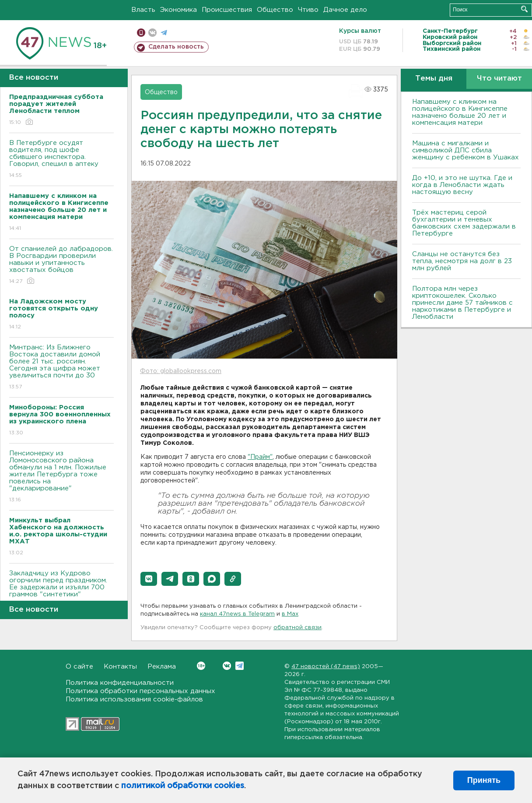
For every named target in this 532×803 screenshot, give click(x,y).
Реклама (162, 667)
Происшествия (227, 10)
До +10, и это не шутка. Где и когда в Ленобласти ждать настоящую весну (462, 185)
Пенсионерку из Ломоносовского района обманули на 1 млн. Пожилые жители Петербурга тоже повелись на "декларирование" (61, 477)
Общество (275, 10)
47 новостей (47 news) (326, 667)
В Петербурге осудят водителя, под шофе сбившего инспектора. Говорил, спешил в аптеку (61, 160)
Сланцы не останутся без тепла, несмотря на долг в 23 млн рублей (462, 261)
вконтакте (152, 33)
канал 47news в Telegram (237, 614)
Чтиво (308, 10)
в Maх (290, 614)
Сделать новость (176, 47)
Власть (143, 10)
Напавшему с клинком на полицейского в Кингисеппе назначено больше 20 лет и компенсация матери (460, 112)
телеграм (164, 33)
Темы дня (434, 79)
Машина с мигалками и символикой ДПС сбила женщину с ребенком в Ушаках (465, 150)
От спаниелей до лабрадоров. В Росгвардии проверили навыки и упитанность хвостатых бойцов (61, 266)
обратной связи (297, 628)
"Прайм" (260, 457)
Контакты (120, 667)
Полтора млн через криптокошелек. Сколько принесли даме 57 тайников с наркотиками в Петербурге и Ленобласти (462, 303)
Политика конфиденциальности (120, 683)
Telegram (240, 666)
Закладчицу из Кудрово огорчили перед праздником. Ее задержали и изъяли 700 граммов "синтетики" (61, 590)
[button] (149, 579)
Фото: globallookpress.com (181, 371)
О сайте (79, 667)
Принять (484, 780)
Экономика (178, 10)
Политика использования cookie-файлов (134, 699)
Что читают (499, 79)
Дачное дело (345, 10)
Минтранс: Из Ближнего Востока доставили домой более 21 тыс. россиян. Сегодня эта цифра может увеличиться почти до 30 (61, 368)
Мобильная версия (141, 33)
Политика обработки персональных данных (140, 691)
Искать (524, 9)
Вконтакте (201, 666)
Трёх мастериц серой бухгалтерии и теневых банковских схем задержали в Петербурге (464, 223)
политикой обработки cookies (183, 786)
